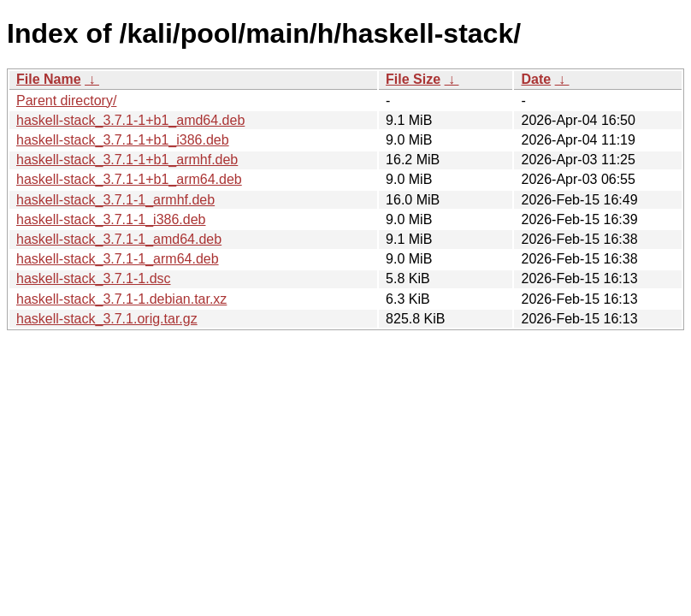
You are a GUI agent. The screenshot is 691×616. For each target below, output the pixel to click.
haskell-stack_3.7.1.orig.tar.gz (107, 319)
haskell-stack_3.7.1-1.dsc (94, 278)
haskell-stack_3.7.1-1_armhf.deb (115, 200)
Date (536, 79)
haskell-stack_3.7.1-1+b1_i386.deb (123, 140)
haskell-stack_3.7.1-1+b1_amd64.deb (130, 120)
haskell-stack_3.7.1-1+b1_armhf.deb (127, 160)
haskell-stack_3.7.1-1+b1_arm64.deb (129, 179)
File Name (49, 79)
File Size (413, 79)
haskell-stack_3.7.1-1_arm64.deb (118, 259)
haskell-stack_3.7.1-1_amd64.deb (119, 239)
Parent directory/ (66, 101)
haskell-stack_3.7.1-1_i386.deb (111, 219)
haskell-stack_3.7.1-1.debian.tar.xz (121, 299)
